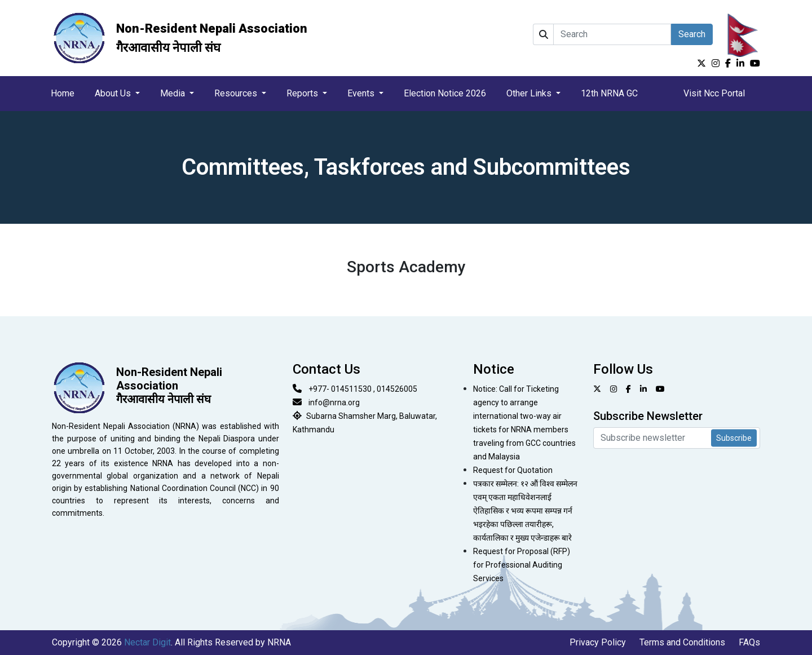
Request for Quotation (513, 470)
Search (692, 34)
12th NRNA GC (609, 93)
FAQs (749, 642)
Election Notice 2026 (445, 93)
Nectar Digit (147, 642)
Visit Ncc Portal (714, 93)
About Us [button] (114, 93)
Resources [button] (237, 93)
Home (63, 93)
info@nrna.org (334, 402)
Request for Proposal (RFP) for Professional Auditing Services (522, 565)
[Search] (612, 34)
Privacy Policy (598, 642)
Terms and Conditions (682, 642)
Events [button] (362, 93)
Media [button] (174, 93)
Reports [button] (303, 93)
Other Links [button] (530, 93)
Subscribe (734, 438)
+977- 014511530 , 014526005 (363, 389)
